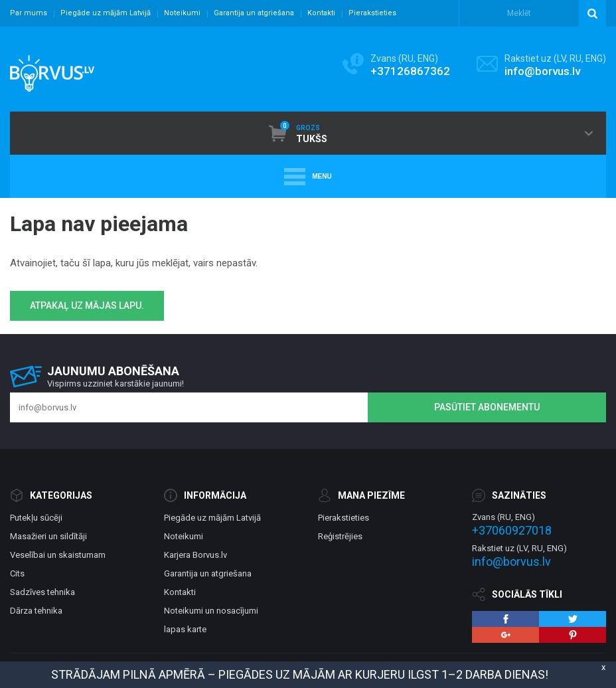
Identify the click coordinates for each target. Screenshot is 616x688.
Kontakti (321, 13)
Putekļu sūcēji (36, 518)
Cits (17, 573)
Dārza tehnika (36, 611)
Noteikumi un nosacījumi (211, 611)
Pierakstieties (372, 13)
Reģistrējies (340, 536)
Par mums (29, 13)
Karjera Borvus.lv (195, 555)
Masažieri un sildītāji (48, 536)
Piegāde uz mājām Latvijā (106, 13)
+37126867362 (410, 71)
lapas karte (185, 629)
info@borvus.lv (542, 71)
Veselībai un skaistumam (58, 555)
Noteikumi (182, 13)
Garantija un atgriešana (254, 13)
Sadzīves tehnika (42, 592)
